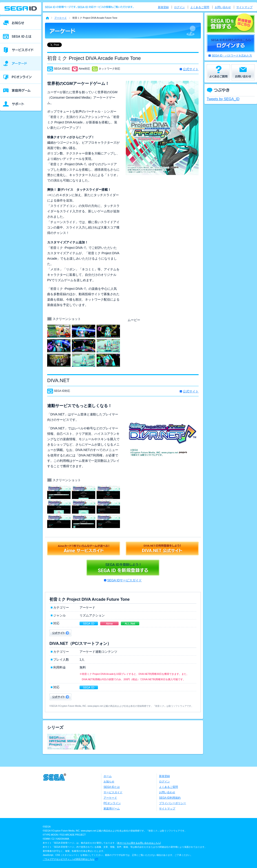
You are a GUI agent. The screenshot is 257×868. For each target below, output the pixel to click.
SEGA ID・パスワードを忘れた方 (232, 56)
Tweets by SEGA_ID (223, 99)
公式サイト (191, 69)
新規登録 (163, 7)
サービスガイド (113, 792)
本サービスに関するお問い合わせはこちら (139, 843)
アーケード (61, 18)
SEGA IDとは (112, 787)
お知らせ (109, 782)
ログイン (179, 7)
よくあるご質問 (200, 7)
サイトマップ (244, 7)
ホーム (108, 776)
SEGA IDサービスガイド (124, 580)
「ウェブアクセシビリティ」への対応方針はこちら (69, 859)
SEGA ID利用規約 (170, 798)
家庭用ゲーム (112, 809)
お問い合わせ (223, 7)
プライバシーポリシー (173, 803)
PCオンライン (112, 803)
